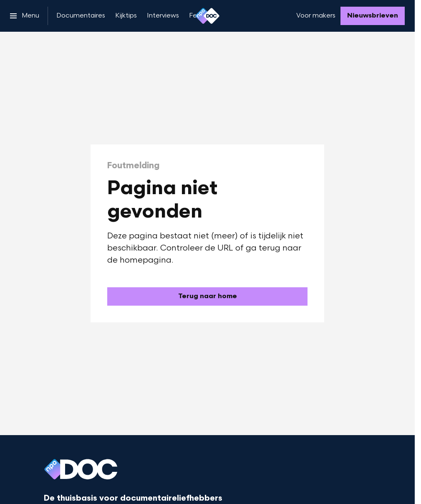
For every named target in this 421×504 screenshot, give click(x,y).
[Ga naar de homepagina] (207, 296)
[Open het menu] (25, 16)
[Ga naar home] (207, 16)
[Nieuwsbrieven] (373, 16)
